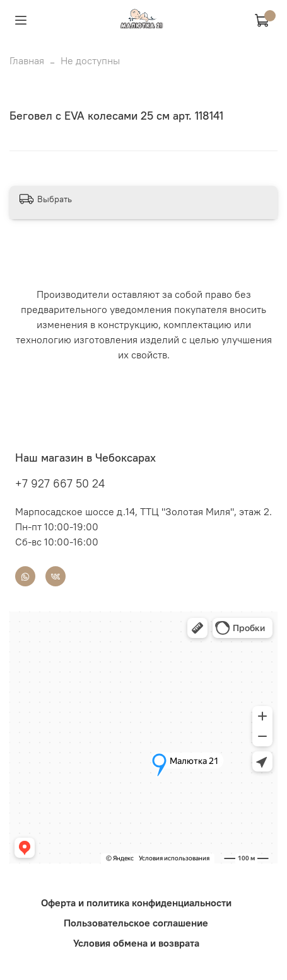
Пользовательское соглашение (136, 923)
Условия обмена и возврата (136, 943)
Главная (27, 60)
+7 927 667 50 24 (60, 483)
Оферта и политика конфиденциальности (136, 903)
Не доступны (90, 60)
